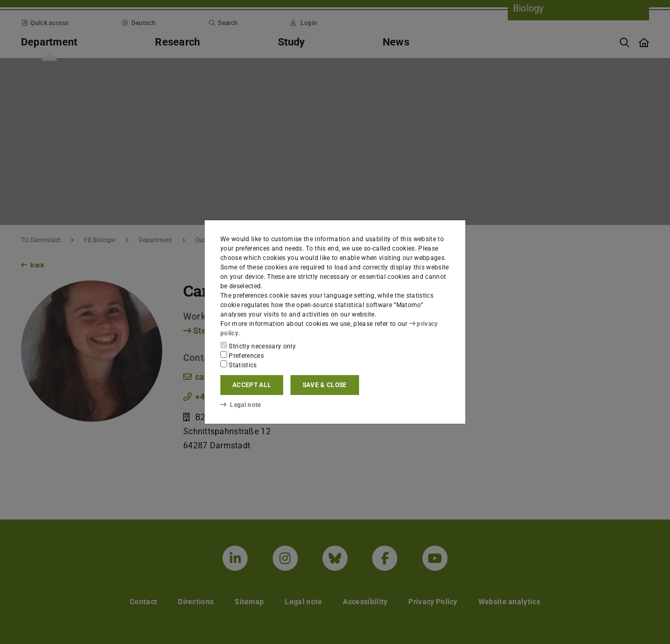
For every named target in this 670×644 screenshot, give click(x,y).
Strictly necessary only (258, 346)
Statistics (239, 365)
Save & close (325, 385)
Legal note (241, 405)
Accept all (252, 385)
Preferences (242, 355)
